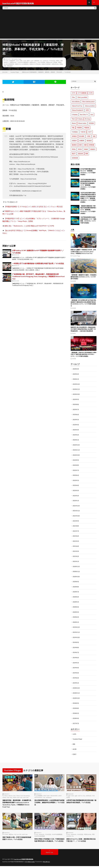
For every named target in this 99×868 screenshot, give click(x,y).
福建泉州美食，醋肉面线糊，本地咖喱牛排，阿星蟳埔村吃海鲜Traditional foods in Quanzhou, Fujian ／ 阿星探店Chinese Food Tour (17, 802)
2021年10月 (76, 516)
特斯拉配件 (10, 68)
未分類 (74, 283)
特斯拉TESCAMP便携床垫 (22, 66)
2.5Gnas (6, 833)
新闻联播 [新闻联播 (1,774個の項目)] (92, 147)
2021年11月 (76, 511)
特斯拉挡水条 (55, 66)
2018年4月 (76, 716)
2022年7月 (76, 471)
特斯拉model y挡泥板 (52, 64)
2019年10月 (76, 636)
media (74, 732)
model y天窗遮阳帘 (10, 62)
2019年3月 (76, 671)
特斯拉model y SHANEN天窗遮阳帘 (19, 64)
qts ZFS (19, 833)
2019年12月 (76, 626)
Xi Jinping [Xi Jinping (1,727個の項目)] (80, 121)
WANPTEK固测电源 (57, 833)
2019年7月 (76, 651)
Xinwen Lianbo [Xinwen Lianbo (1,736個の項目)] (82, 125)
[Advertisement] (50, 27)
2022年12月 (76, 446)
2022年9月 (76, 461)
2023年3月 (76, 431)
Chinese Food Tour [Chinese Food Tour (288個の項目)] (77, 108)
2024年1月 (76, 381)
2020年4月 (76, 606)
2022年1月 (76, 501)
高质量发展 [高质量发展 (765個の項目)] (75, 160)
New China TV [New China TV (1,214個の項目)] (84, 116)
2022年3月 (76, 491)
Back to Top (49, 854)
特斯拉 (58, 62)
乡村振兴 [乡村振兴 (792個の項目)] (74, 138)
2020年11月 (76, 571)
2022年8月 (76, 466)
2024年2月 (76, 376)
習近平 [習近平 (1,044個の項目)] (74, 155)
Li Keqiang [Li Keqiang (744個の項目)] (75, 116)
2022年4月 (76, 486)
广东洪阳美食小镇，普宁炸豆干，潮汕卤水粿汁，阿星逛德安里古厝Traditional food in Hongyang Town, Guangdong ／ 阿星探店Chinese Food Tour (38, 278)
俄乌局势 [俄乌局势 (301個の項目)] (82, 138)
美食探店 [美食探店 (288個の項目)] (93, 151)
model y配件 (26, 62)
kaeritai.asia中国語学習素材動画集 (25, 861)
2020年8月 (76, 586)
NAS (15, 833)
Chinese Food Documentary (23, 793)
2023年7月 (76, 411)
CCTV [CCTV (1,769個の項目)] (73, 95)
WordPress (48, 864)
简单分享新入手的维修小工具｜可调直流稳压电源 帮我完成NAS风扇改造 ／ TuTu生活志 (49, 840)
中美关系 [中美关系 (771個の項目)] (83, 134)
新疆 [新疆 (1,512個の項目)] (80, 147)
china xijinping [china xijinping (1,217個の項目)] (76, 103)
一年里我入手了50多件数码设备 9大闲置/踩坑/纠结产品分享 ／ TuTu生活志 (38, 265)
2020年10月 (76, 576)
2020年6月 (76, 596)
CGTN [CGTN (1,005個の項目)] (91, 95)
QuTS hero (25, 833)
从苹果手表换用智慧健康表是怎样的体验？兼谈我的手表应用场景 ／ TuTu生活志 (81, 800)
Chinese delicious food (10, 793)
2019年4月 (76, 666)
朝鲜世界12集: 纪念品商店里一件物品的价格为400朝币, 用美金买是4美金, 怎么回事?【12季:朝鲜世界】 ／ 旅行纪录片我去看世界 (83, 331)
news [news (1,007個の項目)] (92, 116)
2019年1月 (76, 681)
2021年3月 (76, 551)
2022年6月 (76, 476)
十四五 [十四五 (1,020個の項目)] (89, 138)
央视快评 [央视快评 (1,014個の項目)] (74, 142)
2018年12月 (76, 686)
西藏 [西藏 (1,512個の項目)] (87, 155)
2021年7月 (76, 531)
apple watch (71, 793)
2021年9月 (76, 521)
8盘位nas (11, 833)
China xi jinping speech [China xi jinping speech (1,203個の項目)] (88, 103)
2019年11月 (76, 631)
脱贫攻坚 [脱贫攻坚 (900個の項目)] (80, 155)
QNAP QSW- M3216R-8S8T (50, 793)
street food (26, 795)
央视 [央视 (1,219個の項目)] (94, 138)
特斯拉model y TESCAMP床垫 (37, 64)
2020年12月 (76, 566)
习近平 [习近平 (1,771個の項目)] (90, 134)
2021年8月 (76, 526)
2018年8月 (76, 706)
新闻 (74, 742)
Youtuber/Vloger (17, 61)
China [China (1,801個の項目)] (73, 99)
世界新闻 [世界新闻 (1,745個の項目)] (91, 125)
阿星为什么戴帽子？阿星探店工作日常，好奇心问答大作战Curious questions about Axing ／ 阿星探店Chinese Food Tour (83, 253)
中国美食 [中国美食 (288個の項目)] (87, 129)
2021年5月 (76, 541)
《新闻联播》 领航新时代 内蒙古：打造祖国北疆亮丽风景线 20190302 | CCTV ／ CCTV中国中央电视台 (84, 279)
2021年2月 (76, 556)
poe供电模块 (39, 793)
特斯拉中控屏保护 (46, 66)
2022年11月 (76, 451)
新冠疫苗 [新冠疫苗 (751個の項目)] (89, 142)
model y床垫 (19, 62)
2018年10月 (76, 696)
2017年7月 (76, 721)
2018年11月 (76, 691)
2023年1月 (76, 441)
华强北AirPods (88, 833)
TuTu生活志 (52, 62)
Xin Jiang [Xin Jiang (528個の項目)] (87, 121)
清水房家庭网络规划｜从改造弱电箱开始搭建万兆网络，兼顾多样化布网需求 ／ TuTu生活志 (49, 800)
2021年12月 (76, 506)
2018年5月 (76, 711)
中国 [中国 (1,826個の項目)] (73, 129)
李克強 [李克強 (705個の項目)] (74, 151)
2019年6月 (76, 656)
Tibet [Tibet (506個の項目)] (73, 121)
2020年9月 (76, 581)
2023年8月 (76, 406)
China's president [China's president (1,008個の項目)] (82, 99)
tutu (41, 62)
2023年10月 (76, 396)
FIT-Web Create (30, 864)
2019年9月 (76, 641)
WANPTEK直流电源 (39, 835)
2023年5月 (76, 421)
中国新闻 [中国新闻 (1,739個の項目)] (79, 129)
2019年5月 (76, 661)
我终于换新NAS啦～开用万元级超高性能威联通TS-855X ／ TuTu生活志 (17, 837)
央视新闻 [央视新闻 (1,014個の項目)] (82, 142)
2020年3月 (76, 611)
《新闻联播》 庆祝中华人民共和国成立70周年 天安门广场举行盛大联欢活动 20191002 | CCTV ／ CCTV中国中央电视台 (84, 356)
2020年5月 (76, 601)
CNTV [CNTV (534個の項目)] (87, 112)
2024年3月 (76, 371)
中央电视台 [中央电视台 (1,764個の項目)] (75, 134)
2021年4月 (76, 546)
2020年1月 (76, 621)
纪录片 (74, 335)
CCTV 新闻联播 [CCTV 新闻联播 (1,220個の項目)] (82, 95)
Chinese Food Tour (7, 795)
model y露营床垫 (35, 62)
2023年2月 (76, 436)
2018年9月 (76, 701)
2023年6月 (76, 416)
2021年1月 (76, 561)
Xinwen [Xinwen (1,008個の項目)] (74, 125)
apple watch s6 (78, 793)
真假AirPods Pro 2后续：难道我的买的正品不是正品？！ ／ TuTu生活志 (81, 839)
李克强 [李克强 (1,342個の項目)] (80, 151)
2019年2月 (76, 676)
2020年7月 (76, 591)
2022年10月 (76, 456)
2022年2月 (76, 496)
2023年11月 (76, 391)
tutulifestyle (45, 62)
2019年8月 (76, 646)
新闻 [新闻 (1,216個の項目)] (85, 147)
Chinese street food (18, 795)
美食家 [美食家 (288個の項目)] (86, 151)
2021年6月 (76, 536)
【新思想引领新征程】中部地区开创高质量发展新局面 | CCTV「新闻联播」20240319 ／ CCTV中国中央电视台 (88, 211)
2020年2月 (76, 616)
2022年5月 (76, 481)
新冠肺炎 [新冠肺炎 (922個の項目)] (74, 147)
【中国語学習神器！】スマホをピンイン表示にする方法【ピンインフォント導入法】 (34, 208)
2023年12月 (76, 386)
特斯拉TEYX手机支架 (35, 66)
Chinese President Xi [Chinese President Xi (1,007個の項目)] (77, 112)
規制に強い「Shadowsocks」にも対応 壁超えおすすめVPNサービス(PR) (29, 227)
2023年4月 (76, 426)
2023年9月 (76, 401)
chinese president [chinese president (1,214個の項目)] (90, 108)
